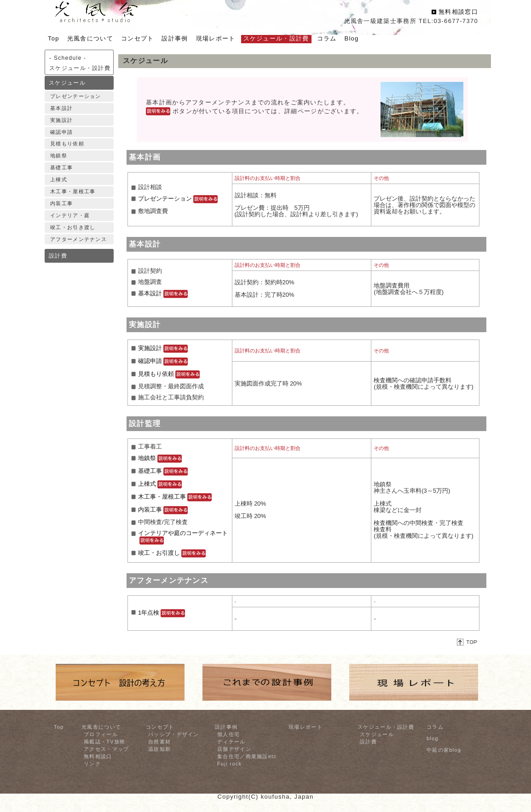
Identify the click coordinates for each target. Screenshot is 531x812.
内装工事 (61, 203)
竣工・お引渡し (172, 553)
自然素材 (159, 742)
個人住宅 (228, 734)
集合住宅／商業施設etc (247, 756)
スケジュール (67, 83)
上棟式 (59, 179)
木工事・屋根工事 (73, 191)
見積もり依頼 (67, 144)
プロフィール (101, 734)
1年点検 (162, 613)
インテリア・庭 (70, 215)
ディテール (231, 742)
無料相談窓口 (458, 12)
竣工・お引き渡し (73, 227)
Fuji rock (229, 764)
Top (59, 727)
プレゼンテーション (76, 96)
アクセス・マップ (106, 749)
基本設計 (61, 108)
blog (433, 738)
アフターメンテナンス (78, 239)
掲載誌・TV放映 (104, 742)
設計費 (58, 256)
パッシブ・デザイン (174, 734)
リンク (92, 764)
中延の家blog (444, 750)
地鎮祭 (59, 155)
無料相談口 (98, 756)
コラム (435, 727)
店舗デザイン (234, 749)
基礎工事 (61, 167)
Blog (351, 38)
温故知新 (159, 749)
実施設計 (61, 120)
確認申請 (61, 132)
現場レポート (306, 727)
